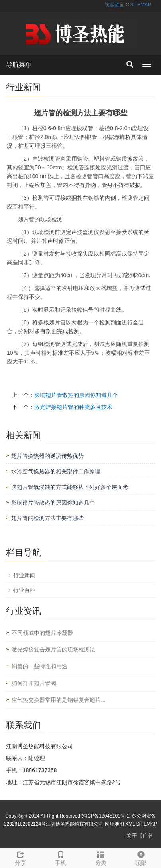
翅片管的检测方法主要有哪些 (47, 518)
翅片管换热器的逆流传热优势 (47, 456)
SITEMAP (140, 5)
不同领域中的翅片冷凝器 (42, 633)
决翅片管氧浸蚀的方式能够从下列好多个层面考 (70, 487)
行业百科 (24, 590)
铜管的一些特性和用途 (39, 666)
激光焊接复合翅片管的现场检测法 (53, 650)
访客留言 (114, 5)
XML (130, 824)
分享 (20, 857)
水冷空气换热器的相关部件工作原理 (56, 471)
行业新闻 (24, 575)
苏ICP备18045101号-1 (105, 816)
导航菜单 (19, 65)
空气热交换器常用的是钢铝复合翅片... (59, 700)
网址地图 (114, 824)
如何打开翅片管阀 (34, 683)
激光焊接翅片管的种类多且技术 (73, 407)
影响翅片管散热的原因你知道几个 (76, 395)
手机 (60, 857)
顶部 (141, 857)
